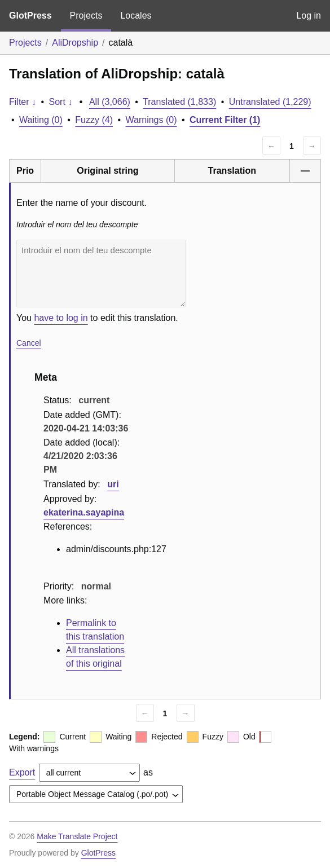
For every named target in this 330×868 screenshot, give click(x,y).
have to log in (61, 318)
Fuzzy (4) (94, 120)
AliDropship (75, 43)
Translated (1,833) (179, 102)
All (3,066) (110, 102)
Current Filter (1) (225, 120)
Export (22, 772)
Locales (136, 16)
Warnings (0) (151, 120)
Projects (86, 16)
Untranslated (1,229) (270, 102)
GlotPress (30, 16)
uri (113, 484)
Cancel (29, 343)
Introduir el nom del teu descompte (101, 274)
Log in (309, 16)
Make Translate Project (77, 836)
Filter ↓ (23, 102)
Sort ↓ (61, 102)
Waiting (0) (41, 120)
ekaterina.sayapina (84, 512)
